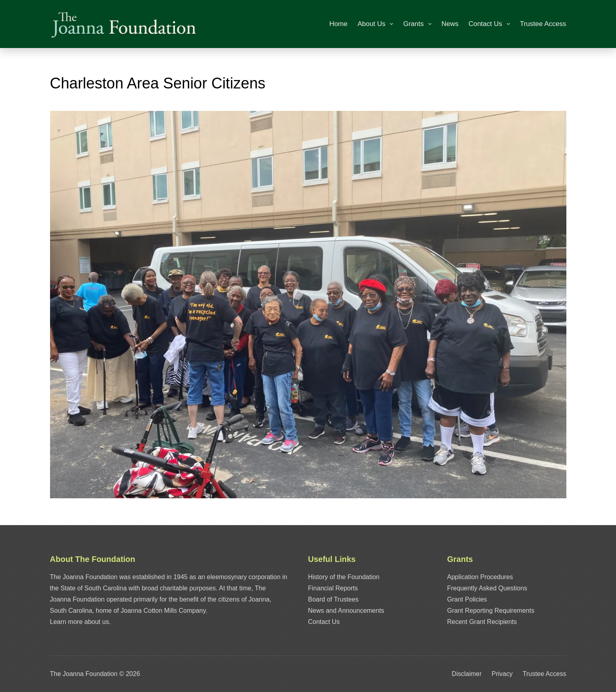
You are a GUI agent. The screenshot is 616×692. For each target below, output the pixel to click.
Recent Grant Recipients (482, 622)
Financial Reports (333, 588)
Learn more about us (80, 622)
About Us (377, 24)
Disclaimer (467, 674)
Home (338, 24)
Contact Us (491, 24)
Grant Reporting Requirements (491, 611)
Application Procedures (480, 577)
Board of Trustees (333, 599)
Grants (419, 24)
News (450, 24)
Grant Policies (467, 599)
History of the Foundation (344, 577)
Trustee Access (543, 24)
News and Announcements (346, 611)
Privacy (502, 674)
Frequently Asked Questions (487, 588)
